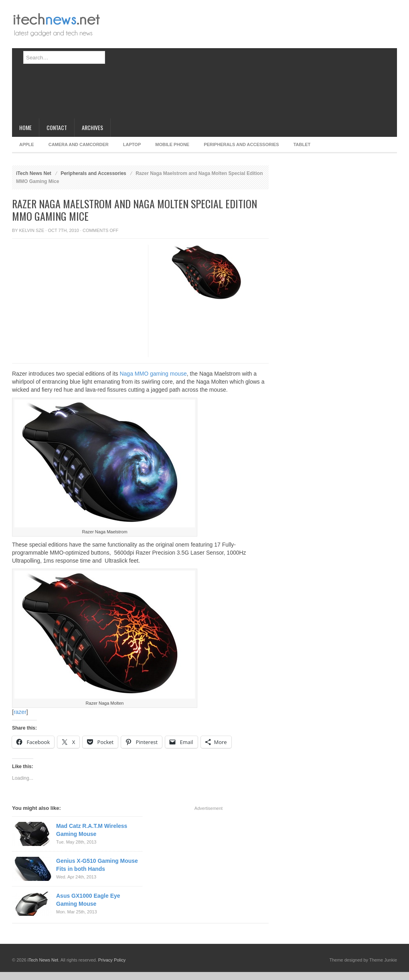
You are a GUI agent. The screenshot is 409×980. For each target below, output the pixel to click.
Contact (57, 127)
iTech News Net (34, 173)
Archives (92, 127)
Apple (27, 144)
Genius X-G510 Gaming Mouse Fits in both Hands (97, 865)
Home (25, 127)
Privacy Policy (112, 960)
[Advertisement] (236, 62)
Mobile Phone (172, 144)
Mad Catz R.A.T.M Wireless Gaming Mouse (92, 830)
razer (20, 712)
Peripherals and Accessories (241, 144)
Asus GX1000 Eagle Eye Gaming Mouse (88, 900)
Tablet (302, 144)
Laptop (132, 144)
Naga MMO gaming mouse (153, 374)
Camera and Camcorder (79, 144)
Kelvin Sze (32, 230)
